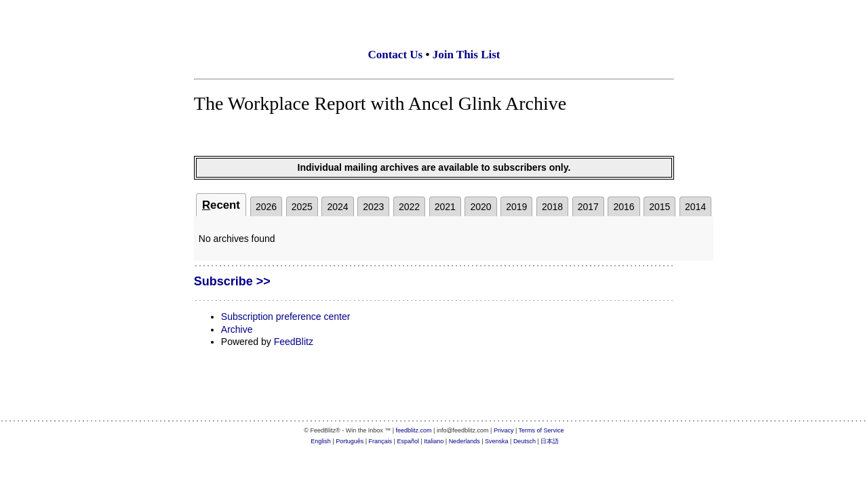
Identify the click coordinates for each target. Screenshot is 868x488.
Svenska (497, 441)
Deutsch (525, 441)
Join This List (467, 55)
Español (408, 441)
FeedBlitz (294, 342)
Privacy (504, 430)
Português (350, 441)
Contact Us (395, 55)
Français (381, 441)
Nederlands (465, 441)
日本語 (550, 441)
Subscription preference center (286, 317)
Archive (237, 329)
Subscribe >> (232, 281)
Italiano (434, 441)
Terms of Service (541, 430)
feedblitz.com (414, 430)
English (321, 441)
